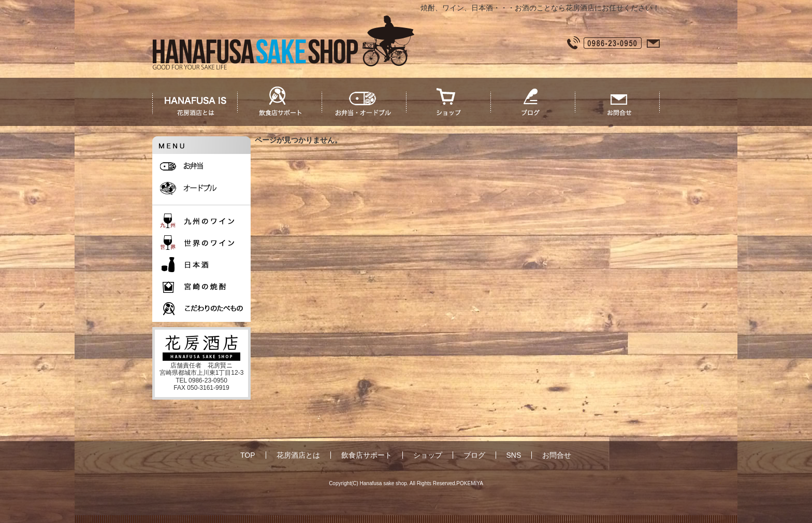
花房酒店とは (298, 455)
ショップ (428, 455)
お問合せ (557, 455)
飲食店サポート (367, 455)
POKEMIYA (470, 483)
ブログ (474, 455)
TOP (248, 455)
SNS (514, 455)
